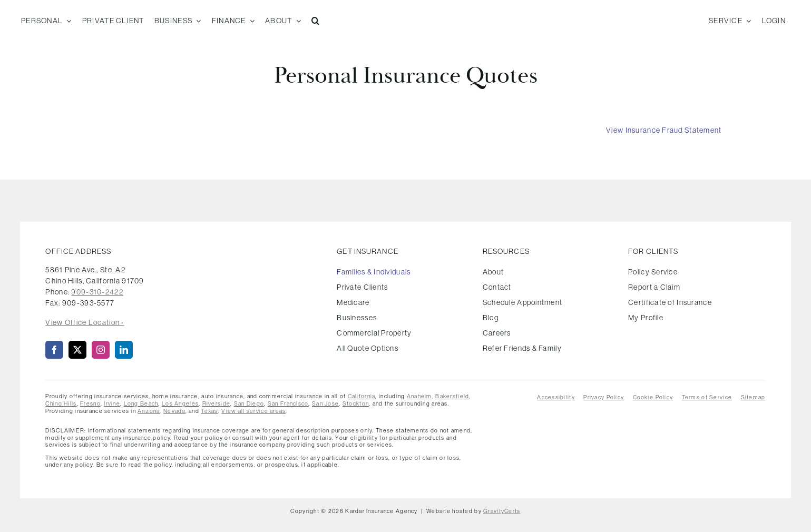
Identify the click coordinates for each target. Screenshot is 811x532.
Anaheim (419, 396)
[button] (315, 21)
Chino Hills (61, 403)
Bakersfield (452, 396)
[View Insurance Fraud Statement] (664, 130)
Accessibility (556, 397)
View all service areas (253, 411)
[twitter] (77, 350)
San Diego (249, 403)
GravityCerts (502, 511)
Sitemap (753, 397)
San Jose (325, 403)
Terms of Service (707, 397)
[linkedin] (124, 350)
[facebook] (54, 350)
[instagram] (101, 350)
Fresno (90, 403)
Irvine (112, 403)
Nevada (174, 411)
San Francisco (288, 403)
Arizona (149, 411)
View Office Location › (85, 322)
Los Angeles (180, 403)
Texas (209, 411)
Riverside (217, 403)
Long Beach (141, 403)
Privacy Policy (604, 397)
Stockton (356, 403)
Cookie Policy (653, 397)
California (362, 396)
